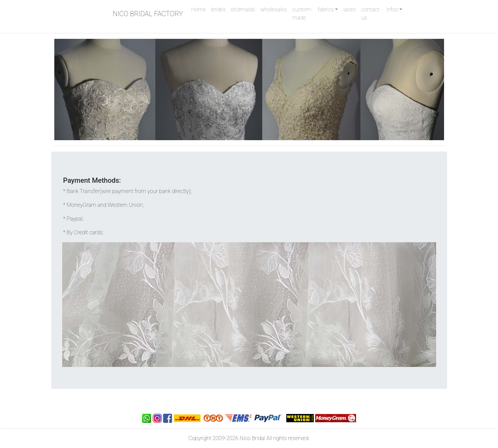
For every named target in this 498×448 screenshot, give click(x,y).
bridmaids (243, 9)
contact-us (371, 14)
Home (200, 9)
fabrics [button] (326, 9)
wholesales (274, 9)
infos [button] (392, 9)
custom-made (302, 14)
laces (350, 9)
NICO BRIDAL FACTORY (148, 14)
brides (219, 9)
